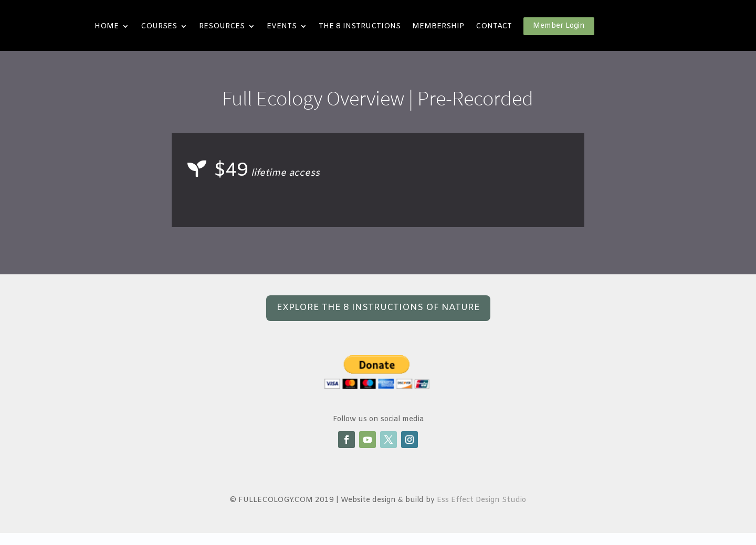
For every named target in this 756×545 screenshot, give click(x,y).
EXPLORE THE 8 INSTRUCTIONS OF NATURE (378, 308)
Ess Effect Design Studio (481, 500)
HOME (107, 26)
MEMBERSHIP (438, 26)
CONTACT (494, 26)
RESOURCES (222, 26)
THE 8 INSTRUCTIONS (360, 26)
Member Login (559, 26)
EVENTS (282, 26)
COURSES (159, 26)
